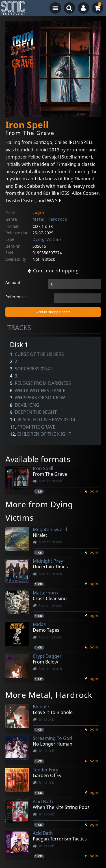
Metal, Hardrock (50, 219)
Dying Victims (47, 239)
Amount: (13, 282)
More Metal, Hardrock (49, 695)
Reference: (16, 297)
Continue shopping (53, 271)
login (93, 491)
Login (38, 212)
